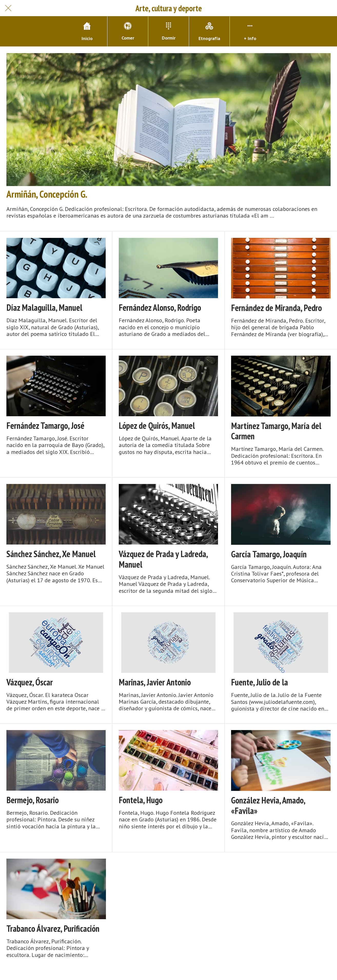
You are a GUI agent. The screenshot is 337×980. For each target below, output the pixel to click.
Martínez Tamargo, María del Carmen (276, 431)
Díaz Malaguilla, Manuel (44, 308)
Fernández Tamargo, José (45, 426)
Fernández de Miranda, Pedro (276, 308)
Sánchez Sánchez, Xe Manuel (51, 554)
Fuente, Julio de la (260, 682)
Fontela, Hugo (141, 800)
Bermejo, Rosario (33, 800)
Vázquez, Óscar (30, 682)
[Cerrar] (8, 8)
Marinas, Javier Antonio (155, 682)
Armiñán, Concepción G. (47, 194)
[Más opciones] (250, 31)
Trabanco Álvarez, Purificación (53, 929)
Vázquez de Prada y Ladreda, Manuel (163, 559)
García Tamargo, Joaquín (269, 554)
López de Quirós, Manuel (157, 426)
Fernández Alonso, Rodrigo (160, 308)
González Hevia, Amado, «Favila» (268, 806)
